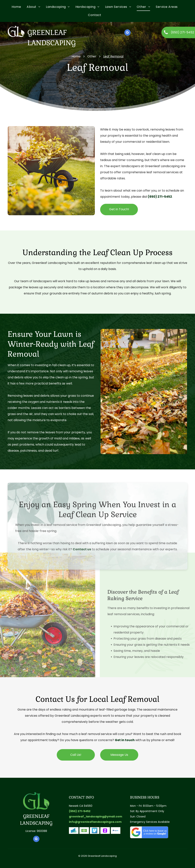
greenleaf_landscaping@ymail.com (96, 816)
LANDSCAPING (36, 823)
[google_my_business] (127, 33)
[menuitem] (19, 7)
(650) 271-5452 (160, 197)
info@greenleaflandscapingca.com (95, 822)
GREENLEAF (36, 816)
